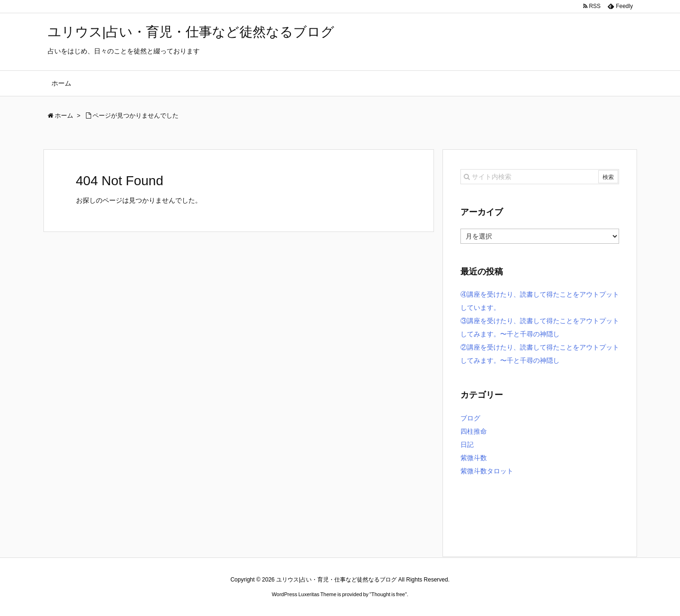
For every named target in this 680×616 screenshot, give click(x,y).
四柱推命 (474, 431)
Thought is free (388, 594)
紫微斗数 (474, 458)
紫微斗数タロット (487, 471)
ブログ (470, 418)
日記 (467, 445)
